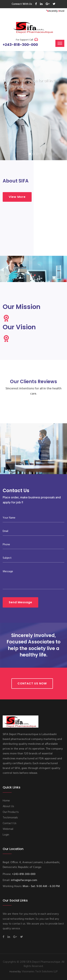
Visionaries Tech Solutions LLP (40, 972)
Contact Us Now (32, 683)
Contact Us (10, 823)
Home (6, 801)
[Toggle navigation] (60, 43)
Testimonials (10, 818)
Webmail (8, 829)
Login (6, 835)
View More (17, 197)
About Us (8, 806)
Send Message (20, 602)
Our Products (11, 812)
